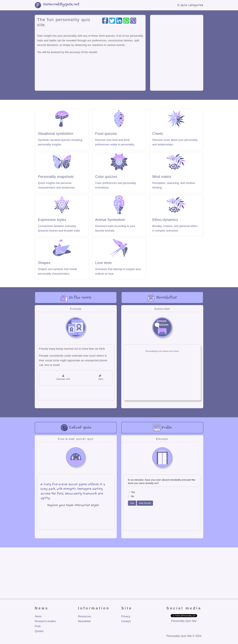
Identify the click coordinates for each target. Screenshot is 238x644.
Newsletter (84, 621)
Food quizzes (106, 134)
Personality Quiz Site (184, 621)
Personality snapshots (56, 177)
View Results (145, 503)
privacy (176, 351)
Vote (132, 503)
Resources (85, 616)
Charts (158, 134)
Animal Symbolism (110, 220)
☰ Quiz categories (190, 5)
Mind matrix (162, 177)
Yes (131, 492)
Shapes (44, 263)
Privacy (126, 616)
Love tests (103, 263)
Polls (38, 626)
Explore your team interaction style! (73, 505)
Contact (126, 621)
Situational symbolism (56, 134)
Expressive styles (52, 220)
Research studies (45, 621)
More (101, 379)
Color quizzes (106, 177)
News (38, 616)
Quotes (39, 631)
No (131, 496)
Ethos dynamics (165, 220)
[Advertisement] (177, 52)
